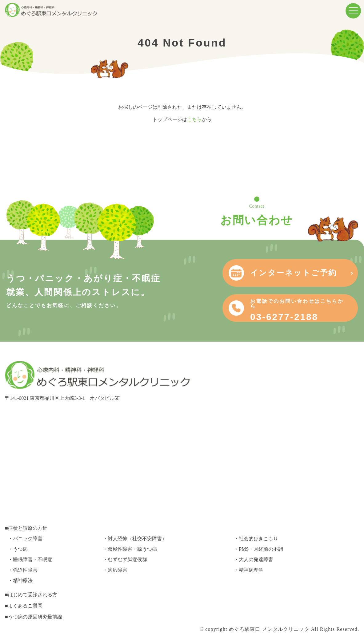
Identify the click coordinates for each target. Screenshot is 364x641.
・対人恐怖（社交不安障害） (135, 539)
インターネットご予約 (294, 273)
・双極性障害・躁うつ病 (130, 549)
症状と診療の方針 (28, 528)
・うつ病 (18, 549)
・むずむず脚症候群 (125, 560)
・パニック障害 (25, 539)
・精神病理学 (249, 570)
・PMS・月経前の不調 (258, 549)
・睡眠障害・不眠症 (30, 560)
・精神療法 (20, 580)
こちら (194, 119)
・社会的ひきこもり (256, 539)
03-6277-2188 (299, 310)
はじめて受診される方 (33, 595)
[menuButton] (353, 11)
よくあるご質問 (25, 606)
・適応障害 (115, 570)
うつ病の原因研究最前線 (35, 617)
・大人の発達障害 (254, 560)
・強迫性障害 (23, 570)
